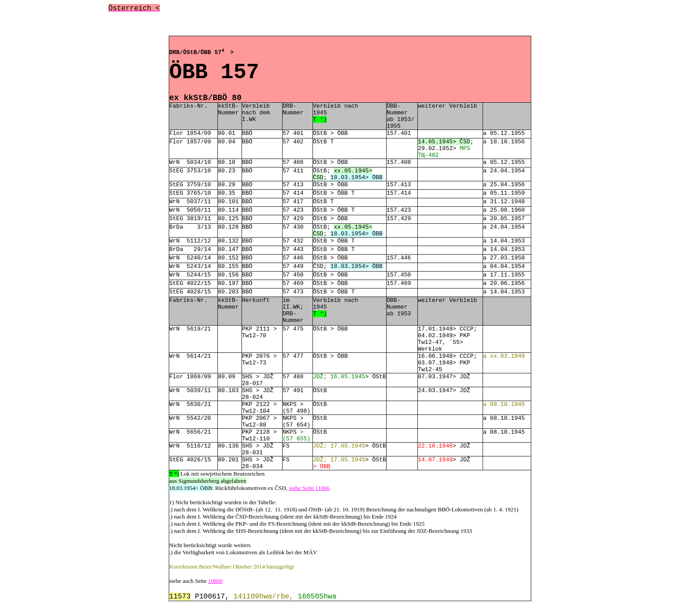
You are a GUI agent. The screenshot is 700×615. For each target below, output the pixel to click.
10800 (215, 581)
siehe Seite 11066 (309, 488)
